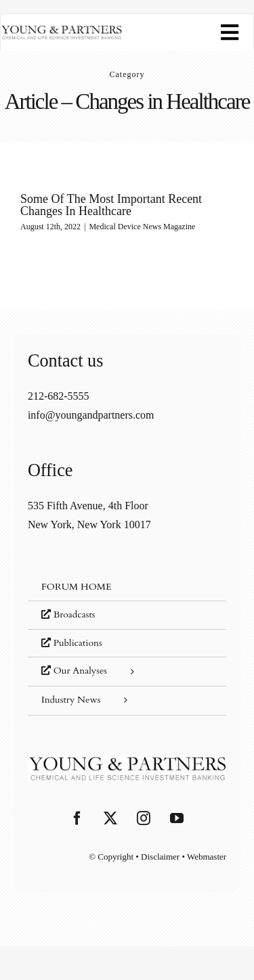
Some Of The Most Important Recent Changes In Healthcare (111, 205)
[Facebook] (77, 818)
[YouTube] (177, 818)
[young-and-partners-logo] (61, 30)
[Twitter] (110, 818)
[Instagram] (144, 818)
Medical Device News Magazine (142, 227)
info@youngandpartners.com (91, 415)
